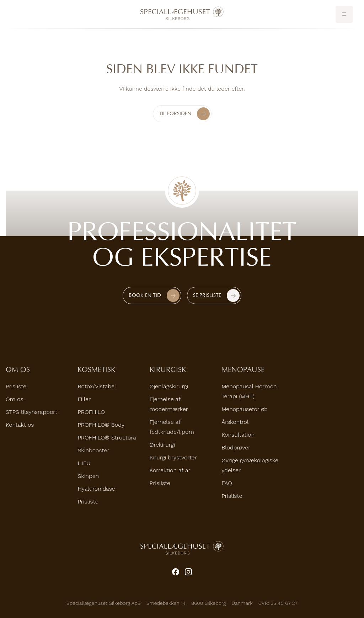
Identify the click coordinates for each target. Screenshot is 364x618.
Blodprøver (236, 447)
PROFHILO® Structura (107, 438)
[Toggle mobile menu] (344, 14)
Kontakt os (20, 425)
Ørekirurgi (162, 445)
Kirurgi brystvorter (173, 457)
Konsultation (238, 435)
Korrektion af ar (170, 470)
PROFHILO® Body (101, 425)
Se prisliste (207, 295)
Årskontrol (235, 422)
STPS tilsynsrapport (31, 412)
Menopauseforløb (245, 409)
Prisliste (16, 386)
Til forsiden (184, 114)
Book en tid (145, 295)
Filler (84, 399)
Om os (14, 399)
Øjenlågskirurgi (169, 386)
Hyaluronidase (96, 489)
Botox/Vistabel (97, 386)
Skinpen (88, 476)
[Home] (182, 14)
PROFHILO (91, 412)
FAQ (227, 483)
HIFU (84, 463)
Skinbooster (93, 450)
